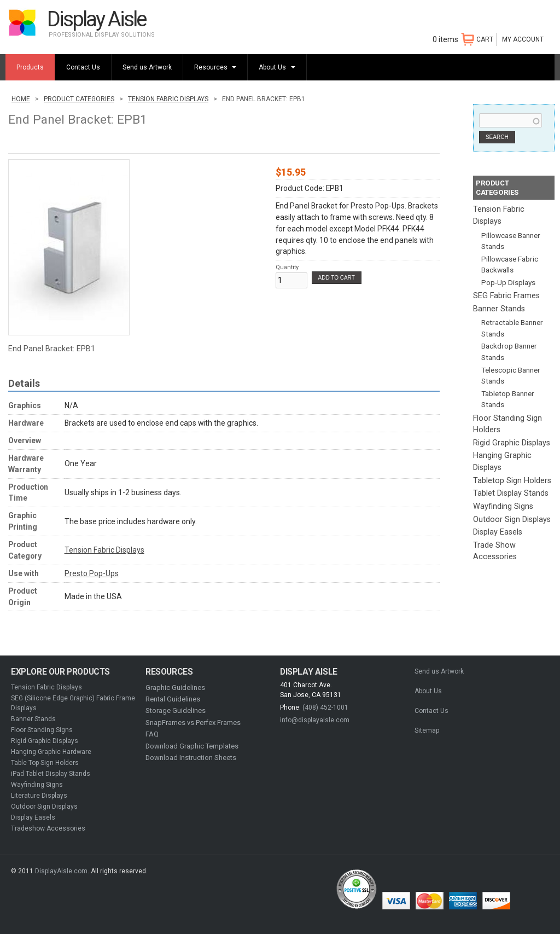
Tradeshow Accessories (48, 828)
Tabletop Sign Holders (512, 481)
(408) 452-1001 (325, 707)
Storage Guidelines (176, 710)
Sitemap (427, 730)
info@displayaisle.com (315, 720)
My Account (523, 39)
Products (30, 67)
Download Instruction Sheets (191, 758)
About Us (273, 67)
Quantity (287, 267)
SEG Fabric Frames (506, 296)
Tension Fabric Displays (168, 99)
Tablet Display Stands (511, 493)
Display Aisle (96, 19)
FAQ (152, 734)
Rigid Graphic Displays (512, 443)
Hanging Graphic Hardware (51, 752)
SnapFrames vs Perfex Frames (193, 723)
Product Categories (79, 99)
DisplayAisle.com (61, 871)
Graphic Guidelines (175, 688)
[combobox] (511, 120)
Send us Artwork (147, 67)
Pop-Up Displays (508, 282)
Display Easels (498, 532)
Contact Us (83, 67)
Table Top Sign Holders (45, 763)
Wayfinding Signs (503, 506)
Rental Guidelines (173, 699)
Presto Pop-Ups (92, 573)
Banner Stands (499, 309)
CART (485, 39)
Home (21, 99)
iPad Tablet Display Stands (51, 774)
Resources (212, 67)
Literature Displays (39, 796)
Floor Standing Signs (42, 730)
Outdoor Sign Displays (512, 520)
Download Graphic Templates (192, 746)
